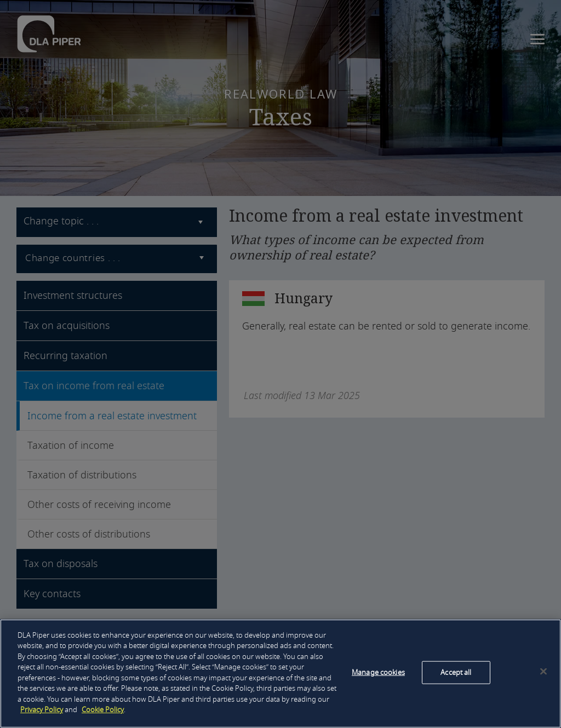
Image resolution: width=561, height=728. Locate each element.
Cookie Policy (103, 710)
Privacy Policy (42, 710)
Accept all (456, 672)
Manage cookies (378, 672)
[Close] (543, 672)
